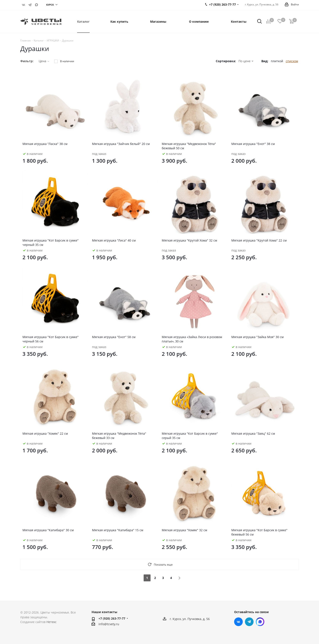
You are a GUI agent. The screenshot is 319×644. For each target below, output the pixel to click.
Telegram (30, 5)
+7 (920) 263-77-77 (112, 618)
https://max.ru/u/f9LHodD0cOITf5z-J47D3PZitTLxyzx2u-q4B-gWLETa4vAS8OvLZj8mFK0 (37, 5)
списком (292, 61)
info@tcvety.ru (109, 624)
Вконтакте (24, 5)
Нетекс (52, 622)
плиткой (277, 61)
